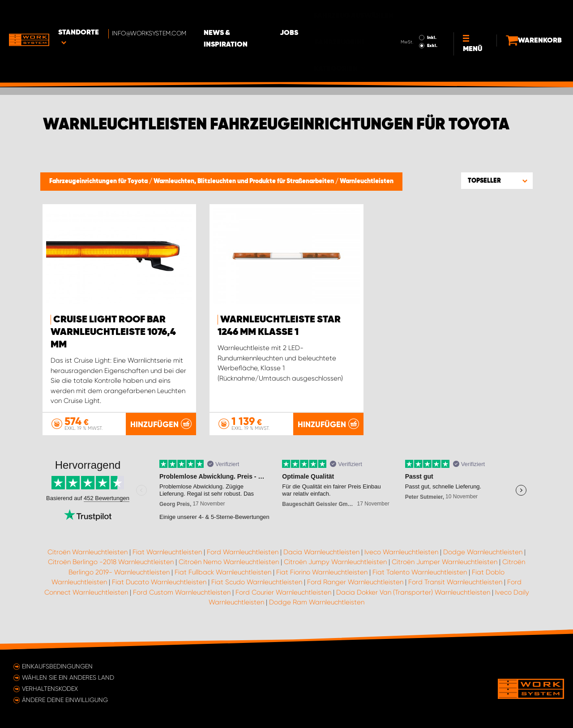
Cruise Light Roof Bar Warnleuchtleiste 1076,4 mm (113, 332)
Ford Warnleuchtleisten (243, 552)
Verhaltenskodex (50, 689)
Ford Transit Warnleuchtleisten (455, 582)
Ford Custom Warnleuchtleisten (182, 592)
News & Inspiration (257, 14)
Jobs (318, 14)
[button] (497, 180)
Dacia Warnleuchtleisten (321, 552)
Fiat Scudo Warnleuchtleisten (257, 582)
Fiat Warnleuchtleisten (167, 552)
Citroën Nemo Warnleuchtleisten (229, 562)
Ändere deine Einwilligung (65, 700)
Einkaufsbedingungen (57, 666)
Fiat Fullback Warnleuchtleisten (223, 572)
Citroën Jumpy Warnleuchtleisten (335, 562)
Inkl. (416, 13)
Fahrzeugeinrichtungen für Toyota (99, 181)
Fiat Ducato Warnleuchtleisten (159, 582)
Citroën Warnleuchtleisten (88, 552)
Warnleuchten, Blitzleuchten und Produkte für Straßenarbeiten (244, 181)
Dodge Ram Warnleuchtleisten (317, 603)
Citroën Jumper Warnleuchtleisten (445, 562)
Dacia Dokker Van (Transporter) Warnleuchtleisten (413, 592)
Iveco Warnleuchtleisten (401, 552)
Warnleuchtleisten (367, 181)
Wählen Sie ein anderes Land (68, 677)
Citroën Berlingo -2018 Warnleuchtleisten (111, 562)
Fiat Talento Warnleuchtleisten (420, 572)
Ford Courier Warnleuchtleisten (283, 592)
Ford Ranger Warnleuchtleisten (355, 582)
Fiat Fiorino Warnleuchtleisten (322, 572)
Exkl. (417, 21)
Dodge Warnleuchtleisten (483, 552)
